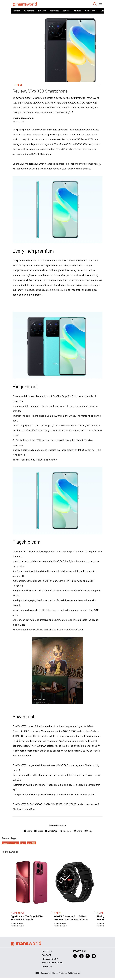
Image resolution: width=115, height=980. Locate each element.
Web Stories (91, 11)
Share (28, 831)
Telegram (66, 831)
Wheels (77, 11)
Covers (66, 11)
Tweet (38, 831)
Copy (88, 831)
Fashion (17, 11)
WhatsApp (51, 831)
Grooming (29, 11)
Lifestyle (42, 11)
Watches (55, 11)
